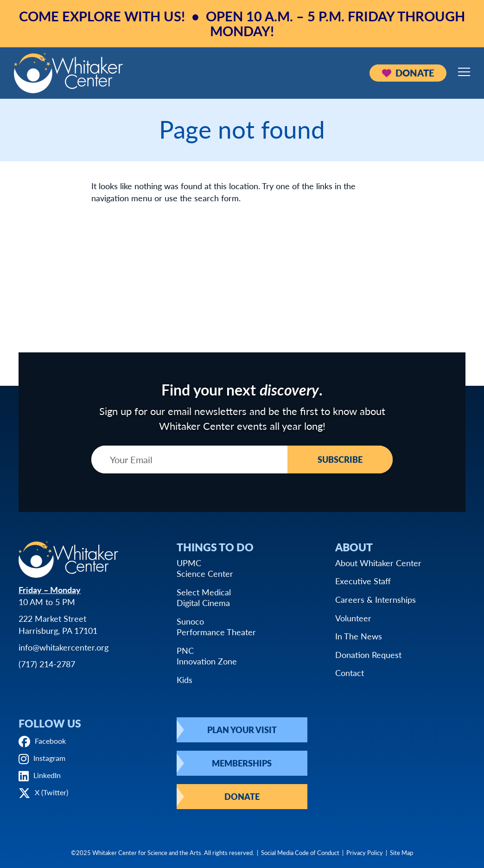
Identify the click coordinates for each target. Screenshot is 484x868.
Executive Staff (363, 581)
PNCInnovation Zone (207, 656)
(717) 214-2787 (47, 664)
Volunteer (353, 618)
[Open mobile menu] (464, 72)
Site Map (401, 852)
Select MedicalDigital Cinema (204, 597)
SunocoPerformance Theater (216, 627)
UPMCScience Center (205, 568)
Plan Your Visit (242, 730)
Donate (408, 73)
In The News (359, 636)
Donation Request (368, 654)
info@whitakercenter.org (64, 647)
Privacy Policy (365, 852)
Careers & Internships (376, 599)
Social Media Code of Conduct (300, 852)
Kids (185, 680)
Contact (350, 673)
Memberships (242, 763)
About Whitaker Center (378, 563)
